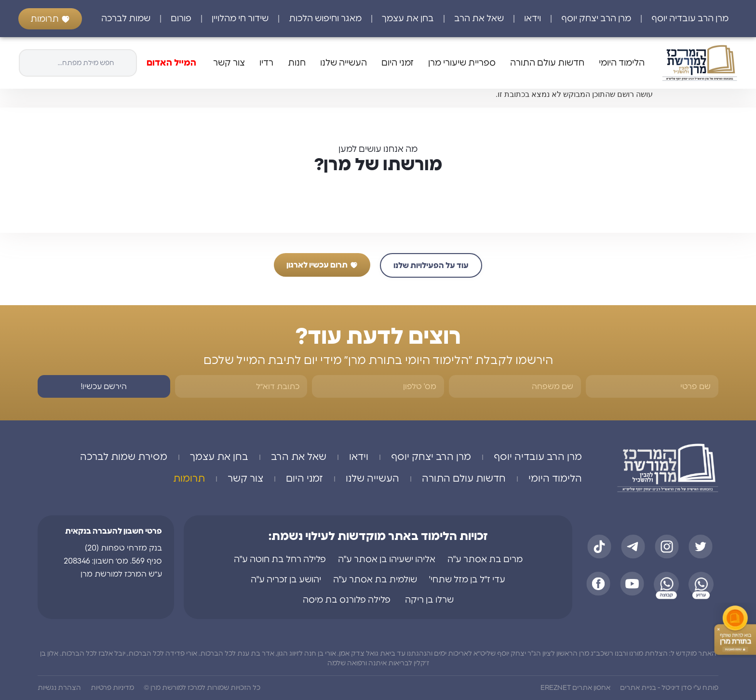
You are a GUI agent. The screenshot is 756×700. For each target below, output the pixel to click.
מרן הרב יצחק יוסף (596, 19)
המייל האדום (171, 63)
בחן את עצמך (408, 19)
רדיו (266, 63)
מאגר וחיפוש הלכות (325, 19)
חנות (297, 63)
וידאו (533, 19)
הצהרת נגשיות (59, 688)
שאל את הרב (479, 19)
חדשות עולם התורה (547, 63)
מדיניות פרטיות (112, 688)
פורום (181, 19)
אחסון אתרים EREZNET (575, 688)
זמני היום (398, 63)
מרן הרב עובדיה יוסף (690, 19)
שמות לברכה (126, 19)
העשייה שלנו (344, 63)
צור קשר (229, 63)
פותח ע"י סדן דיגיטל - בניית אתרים (669, 688)
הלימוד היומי (622, 63)
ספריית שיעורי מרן (462, 63)
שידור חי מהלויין (240, 19)
